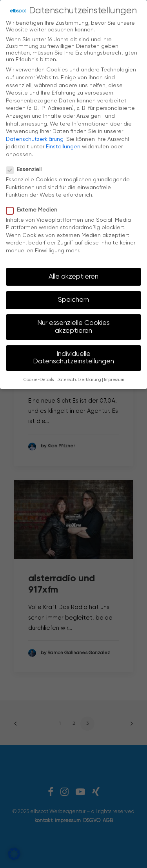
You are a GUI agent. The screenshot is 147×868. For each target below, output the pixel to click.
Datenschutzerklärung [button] (79, 375)
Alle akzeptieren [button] (73, 272)
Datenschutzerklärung (35, 134)
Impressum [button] (114, 375)
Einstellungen (63, 142)
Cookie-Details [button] (39, 375)
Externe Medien (34, 205)
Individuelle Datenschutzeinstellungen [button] (73, 353)
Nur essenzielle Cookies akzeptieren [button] (73, 322)
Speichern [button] (73, 295)
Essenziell (26, 165)
